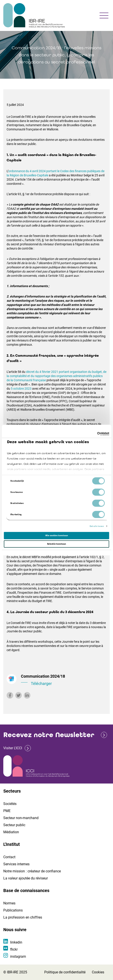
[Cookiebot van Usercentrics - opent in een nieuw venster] (90, 434)
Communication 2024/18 (64, 680)
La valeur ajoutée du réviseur (26, 878)
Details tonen (97, 526)
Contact (9, 857)
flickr (14, 949)
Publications (13, 910)
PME (7, 811)
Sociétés (10, 804)
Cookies (98, 972)
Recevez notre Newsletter (49, 735)
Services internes (16, 864)
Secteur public (14, 825)
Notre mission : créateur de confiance (32, 871)
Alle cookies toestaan (57, 536)
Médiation (11, 832)
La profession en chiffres (23, 917)
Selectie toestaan (56, 544)
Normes (9, 903)
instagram (18, 956)
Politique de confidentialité (65, 972)
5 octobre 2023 (21, 389)
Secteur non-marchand (21, 818)
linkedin (16, 942)
